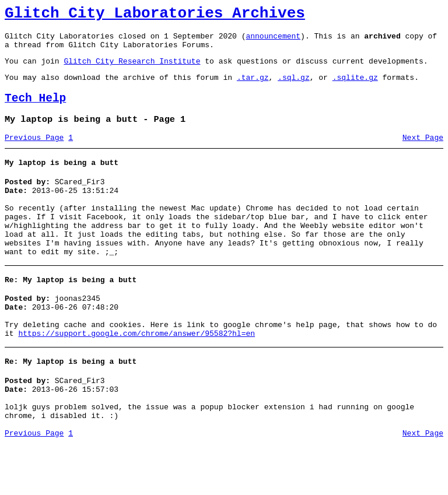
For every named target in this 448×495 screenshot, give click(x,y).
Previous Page (34, 153)
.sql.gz (294, 87)
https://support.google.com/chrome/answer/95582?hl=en (136, 374)
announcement (273, 41)
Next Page (423, 153)
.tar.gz (253, 87)
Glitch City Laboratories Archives (155, 15)
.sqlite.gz (355, 87)
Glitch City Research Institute (132, 69)
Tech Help (35, 110)
